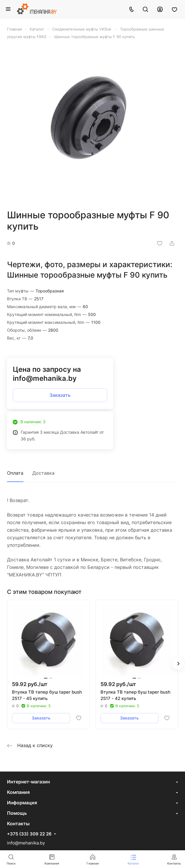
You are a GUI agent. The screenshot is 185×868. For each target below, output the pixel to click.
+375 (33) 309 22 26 (29, 834)
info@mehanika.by (26, 843)
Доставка (43, 473)
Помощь (17, 813)
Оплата (15, 473)
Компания (18, 792)
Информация (22, 803)
